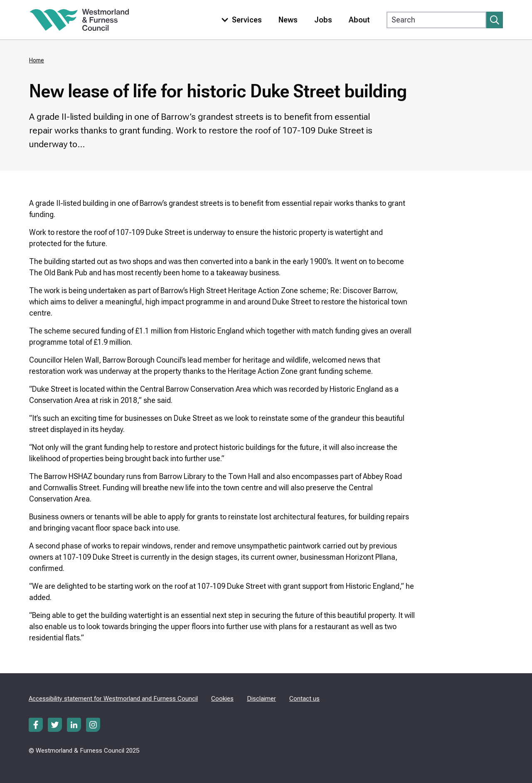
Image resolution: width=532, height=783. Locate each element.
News (288, 20)
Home (37, 60)
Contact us (304, 699)
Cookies (222, 699)
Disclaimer (261, 699)
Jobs (323, 20)
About (359, 20)
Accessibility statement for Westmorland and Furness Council (113, 699)
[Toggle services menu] (240, 20)
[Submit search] (495, 20)
